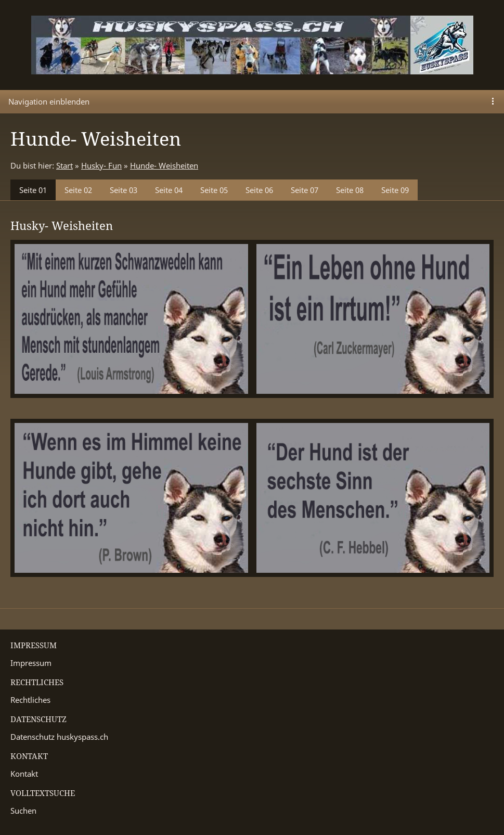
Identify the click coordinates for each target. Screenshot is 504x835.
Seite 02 (78, 190)
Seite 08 (350, 190)
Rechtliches (30, 700)
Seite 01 (33, 190)
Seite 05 (214, 190)
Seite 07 (305, 190)
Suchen (23, 811)
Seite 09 (395, 190)
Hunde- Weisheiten (164, 165)
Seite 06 (259, 190)
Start (64, 165)
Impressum (31, 663)
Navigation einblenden (49, 101)
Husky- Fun (101, 165)
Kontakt (24, 774)
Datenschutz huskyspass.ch (59, 737)
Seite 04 (169, 190)
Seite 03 (124, 190)
